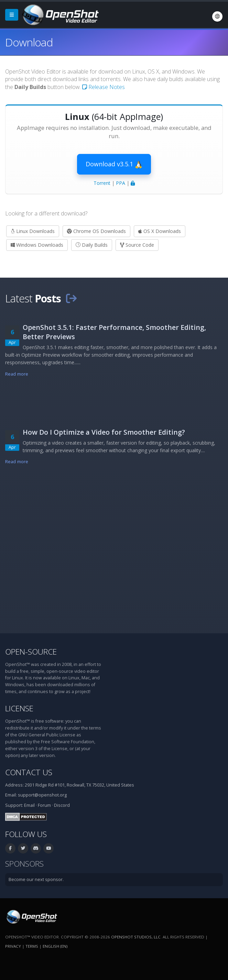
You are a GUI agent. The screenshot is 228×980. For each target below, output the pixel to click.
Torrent (102, 183)
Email (29, 805)
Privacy (13, 946)
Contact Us (29, 772)
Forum (44, 805)
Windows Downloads (37, 245)
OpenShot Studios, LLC (136, 937)
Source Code (137, 245)
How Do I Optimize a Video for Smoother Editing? (104, 432)
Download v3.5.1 (114, 164)
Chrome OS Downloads (96, 231)
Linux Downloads (33, 231)
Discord (62, 805)
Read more (17, 374)
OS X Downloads (160, 231)
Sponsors (24, 864)
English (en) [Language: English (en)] (55, 946)
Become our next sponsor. (36, 879)
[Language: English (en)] (217, 16)
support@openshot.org (42, 795)
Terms (32, 946)
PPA (121, 183)
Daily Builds (92, 245)
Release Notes (104, 87)
